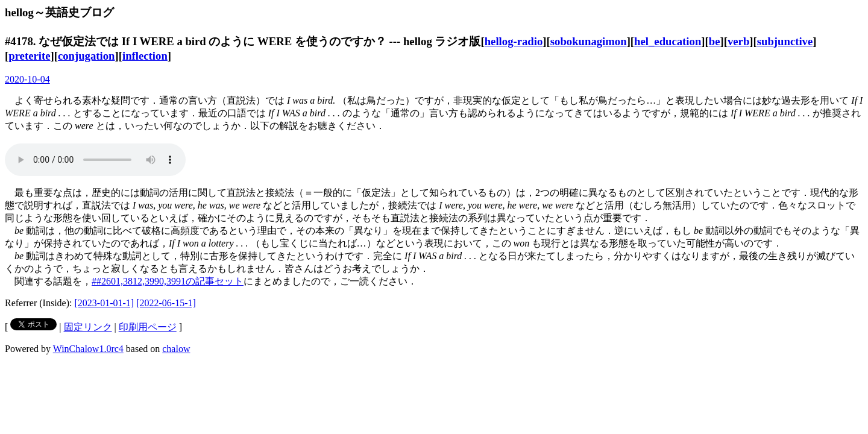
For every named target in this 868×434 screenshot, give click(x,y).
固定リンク (88, 327)
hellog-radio (514, 41)
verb (738, 41)
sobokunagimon (589, 41)
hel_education (668, 41)
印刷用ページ (148, 327)
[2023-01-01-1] (105, 303)
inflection (145, 56)
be (715, 41)
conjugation (86, 56)
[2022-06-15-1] (166, 303)
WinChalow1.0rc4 (88, 349)
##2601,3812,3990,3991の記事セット (168, 281)
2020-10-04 (27, 79)
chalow (176, 349)
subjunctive (785, 41)
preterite (29, 56)
